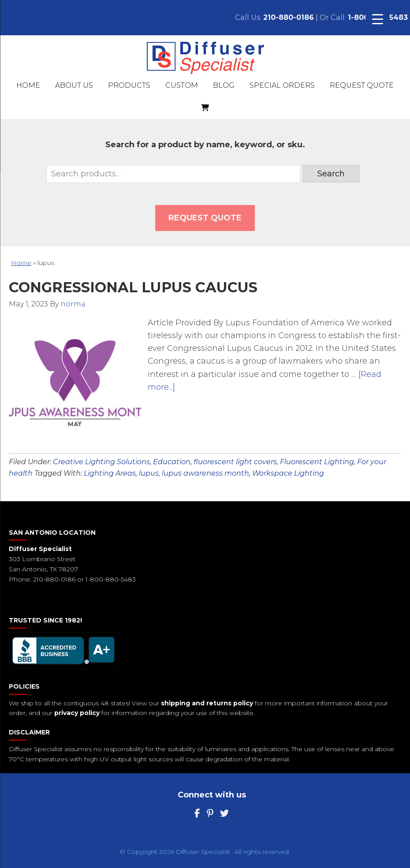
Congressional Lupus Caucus (133, 287)
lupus (149, 473)
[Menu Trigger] (378, 19)
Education (172, 462)
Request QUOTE (205, 218)
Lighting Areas (110, 473)
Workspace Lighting (288, 473)
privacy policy (77, 713)
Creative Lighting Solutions (101, 462)
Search (331, 174)
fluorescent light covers (235, 462)
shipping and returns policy (207, 703)
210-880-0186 (289, 17)
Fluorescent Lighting (317, 462)
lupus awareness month (205, 473)
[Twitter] (224, 814)
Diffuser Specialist (205, 57)
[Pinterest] (210, 814)
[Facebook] (197, 814)
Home (21, 263)
